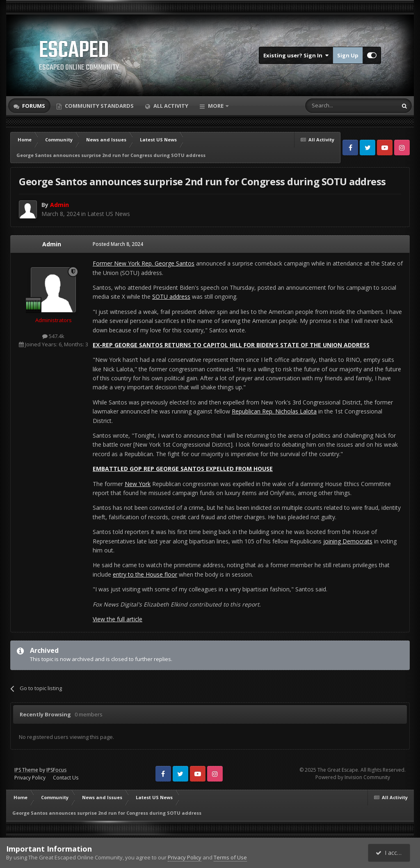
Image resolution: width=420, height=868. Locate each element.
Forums (33, 106)
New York (138, 484)
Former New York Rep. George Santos (144, 263)
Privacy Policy (30, 778)
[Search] (331, 106)
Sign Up (348, 55)
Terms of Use (230, 857)
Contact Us (66, 778)
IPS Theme (26, 770)
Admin (52, 244)
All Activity (170, 106)
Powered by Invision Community (353, 777)
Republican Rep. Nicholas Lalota (274, 411)
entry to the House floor (145, 574)
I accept (390, 853)
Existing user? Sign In (296, 55)
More (216, 106)
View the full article (118, 619)
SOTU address (171, 297)
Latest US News (109, 214)
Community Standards (99, 106)
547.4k (53, 336)
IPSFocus (56, 770)
